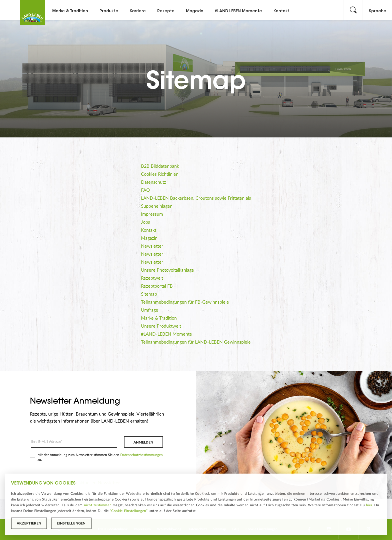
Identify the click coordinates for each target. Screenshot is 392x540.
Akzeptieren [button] (29, 524)
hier (369, 506)
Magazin (195, 11)
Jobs (145, 222)
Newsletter (152, 246)
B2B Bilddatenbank (160, 166)
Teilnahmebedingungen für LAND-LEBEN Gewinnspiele (196, 342)
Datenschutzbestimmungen (141, 455)
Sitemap (149, 294)
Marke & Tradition (70, 11)
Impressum (152, 214)
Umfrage (150, 310)
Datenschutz (153, 182)
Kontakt (281, 11)
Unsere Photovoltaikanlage (167, 270)
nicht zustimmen (98, 506)
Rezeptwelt (152, 278)
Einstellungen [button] (71, 524)
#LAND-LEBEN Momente (238, 11)
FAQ (145, 190)
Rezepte (166, 11)
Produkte (109, 11)
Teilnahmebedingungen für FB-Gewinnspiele (185, 302)
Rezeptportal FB (157, 286)
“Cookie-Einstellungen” (129, 512)
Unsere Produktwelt (161, 326)
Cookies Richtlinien (160, 174)
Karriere (138, 11)
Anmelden (143, 443)
